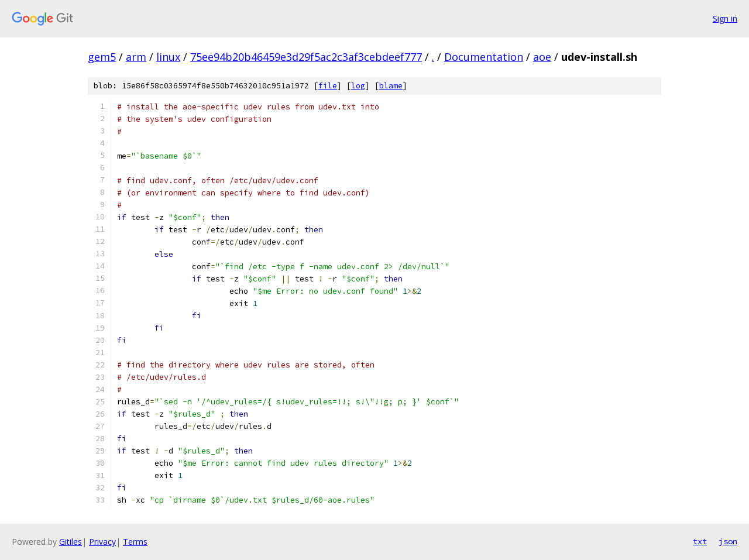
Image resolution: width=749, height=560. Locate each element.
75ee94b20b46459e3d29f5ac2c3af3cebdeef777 (306, 57)
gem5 (102, 57)
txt (700, 541)
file (328, 86)
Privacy (102, 542)
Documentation (484, 57)
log (358, 86)
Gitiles (71, 542)
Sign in (725, 18)
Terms (135, 542)
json (728, 541)
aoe (542, 57)
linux (168, 57)
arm (136, 57)
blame (391, 86)
